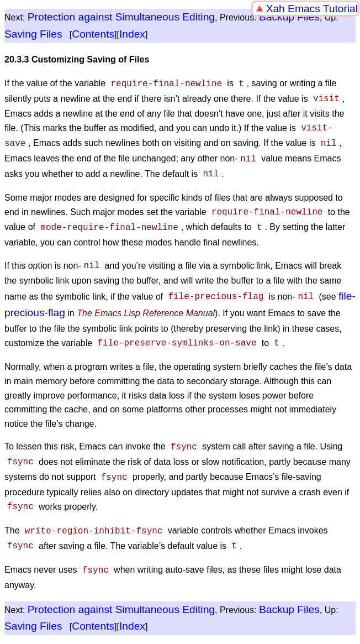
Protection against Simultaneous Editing (121, 17)
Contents (93, 34)
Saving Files (33, 34)
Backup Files (289, 17)
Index (132, 34)
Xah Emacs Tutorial (312, 9)
